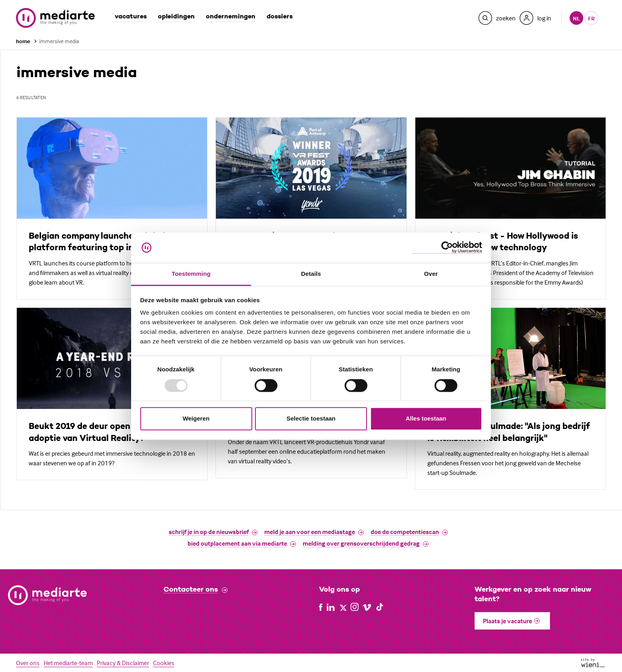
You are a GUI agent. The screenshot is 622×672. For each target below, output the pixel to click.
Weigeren (196, 419)
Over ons (28, 663)
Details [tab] (311, 274)
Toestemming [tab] (191, 274)
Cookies (164, 663)
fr (591, 18)
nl (576, 18)
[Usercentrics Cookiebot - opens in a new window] (447, 248)
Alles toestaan (426, 419)
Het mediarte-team (68, 663)
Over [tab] (431, 274)
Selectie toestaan (311, 419)
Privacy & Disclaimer (123, 663)
